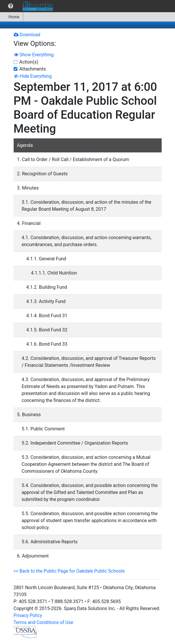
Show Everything (34, 55)
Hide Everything (33, 76)
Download (27, 35)
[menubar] (28, 6)
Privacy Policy (28, 615)
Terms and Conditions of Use (44, 622)
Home (11, 17)
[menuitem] (11, 6)
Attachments (33, 69)
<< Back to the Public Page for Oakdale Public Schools (69, 571)
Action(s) (29, 62)
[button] (11, 6)
